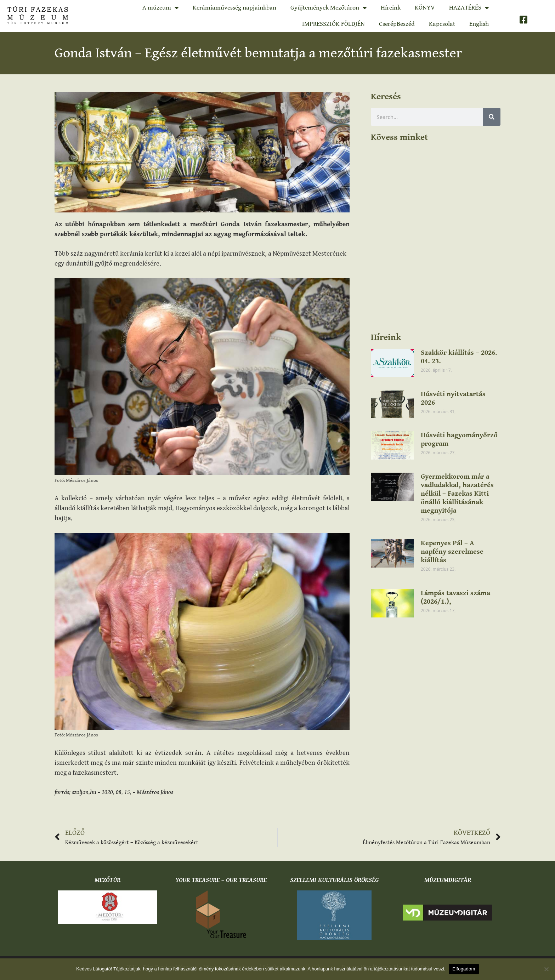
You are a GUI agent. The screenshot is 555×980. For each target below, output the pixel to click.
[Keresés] (492, 117)
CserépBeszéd (397, 24)
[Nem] (546, 969)
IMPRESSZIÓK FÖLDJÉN (333, 24)
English (479, 24)
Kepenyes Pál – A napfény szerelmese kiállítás (452, 552)
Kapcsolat (442, 24)
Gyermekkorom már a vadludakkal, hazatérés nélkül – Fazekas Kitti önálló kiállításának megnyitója (457, 494)
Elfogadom (464, 969)
